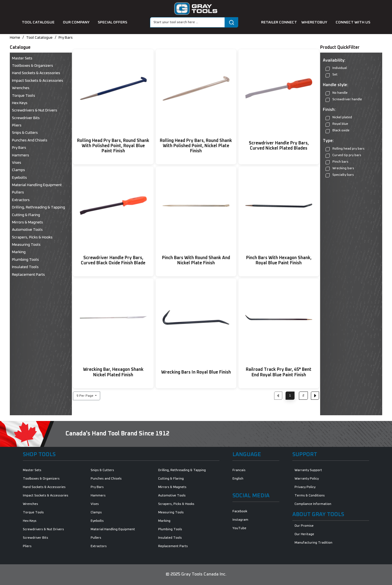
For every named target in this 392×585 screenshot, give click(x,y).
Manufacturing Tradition (313, 543)
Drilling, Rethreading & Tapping (39, 207)
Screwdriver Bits (26, 118)
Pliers (17, 125)
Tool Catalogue (39, 38)
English (238, 479)
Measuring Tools (26, 245)
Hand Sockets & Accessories (36, 73)
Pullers (18, 192)
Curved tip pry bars (343, 155)
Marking (19, 252)
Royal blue (337, 124)
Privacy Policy (305, 487)
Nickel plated (339, 118)
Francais (239, 470)
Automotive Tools (27, 230)
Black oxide (338, 131)
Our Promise (304, 526)
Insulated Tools (25, 267)
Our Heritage (304, 534)
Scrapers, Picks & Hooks (32, 237)
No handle (337, 93)
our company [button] (77, 22)
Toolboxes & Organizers (33, 66)
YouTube (239, 528)
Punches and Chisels (30, 140)
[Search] (187, 22)
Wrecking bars (340, 169)
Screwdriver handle (344, 100)
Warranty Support (308, 470)
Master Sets (22, 58)
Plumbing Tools (25, 260)
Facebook (240, 511)
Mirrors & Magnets (27, 222)
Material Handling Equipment (37, 185)
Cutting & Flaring (26, 215)
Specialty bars (340, 175)
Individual (336, 69)
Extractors (21, 200)
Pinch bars (337, 162)
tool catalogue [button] (39, 22)
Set (332, 75)
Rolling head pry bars (345, 149)
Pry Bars (66, 38)
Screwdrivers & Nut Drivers (35, 110)
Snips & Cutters (25, 133)
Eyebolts (19, 178)
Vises (17, 163)
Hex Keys (20, 103)
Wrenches (21, 88)
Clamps (19, 170)
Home (15, 38)
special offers (112, 22)
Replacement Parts (28, 275)
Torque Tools (24, 96)
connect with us (353, 22)
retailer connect (279, 22)
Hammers (21, 155)
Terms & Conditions (310, 496)
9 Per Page (85, 396)
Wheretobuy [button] (315, 22)
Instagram (240, 520)
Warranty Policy (307, 479)
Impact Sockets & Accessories (38, 81)
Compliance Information (313, 504)
